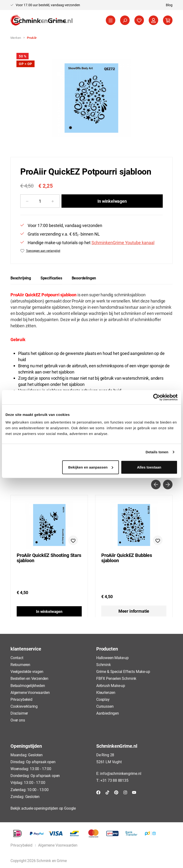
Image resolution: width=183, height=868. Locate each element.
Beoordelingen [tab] (84, 278)
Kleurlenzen (106, 692)
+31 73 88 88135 (114, 780)
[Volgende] (168, 484)
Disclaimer (19, 713)
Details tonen (157, 452)
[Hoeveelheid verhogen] (53, 201)
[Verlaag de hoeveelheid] (27, 201)
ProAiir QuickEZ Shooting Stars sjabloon (49, 558)
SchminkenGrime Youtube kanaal (123, 242)
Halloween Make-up (112, 658)
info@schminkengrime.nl (121, 773)
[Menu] (111, 20)
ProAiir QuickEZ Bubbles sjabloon (127, 558)
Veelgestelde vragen (27, 671)
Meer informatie (134, 611)
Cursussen (105, 706)
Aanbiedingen (108, 713)
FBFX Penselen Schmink (116, 678)
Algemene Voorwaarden (30, 692)
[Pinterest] (116, 792)
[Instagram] (125, 792)
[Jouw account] (153, 20)
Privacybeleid (21, 699)
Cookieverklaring (24, 706)
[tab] (21, 278)
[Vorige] (156, 484)
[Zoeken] (125, 20)
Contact (17, 658)
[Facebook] (98, 792)
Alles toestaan (149, 467)
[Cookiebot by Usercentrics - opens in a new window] (157, 397)
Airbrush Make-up (111, 685)
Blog (169, 5)
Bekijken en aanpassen (91, 467)
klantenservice (26, 649)
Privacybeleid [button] (21, 845)
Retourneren (20, 664)
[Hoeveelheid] (40, 201)
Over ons (18, 720)
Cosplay (103, 699)
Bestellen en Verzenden (29, 678)
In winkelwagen (112, 201)
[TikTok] (107, 792)
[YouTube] (134, 792)
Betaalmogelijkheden (28, 685)
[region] (91, 98)
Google (70, 808)
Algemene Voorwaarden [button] (58, 845)
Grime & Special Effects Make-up (123, 671)
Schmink (104, 664)
